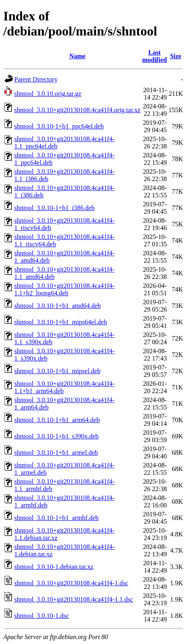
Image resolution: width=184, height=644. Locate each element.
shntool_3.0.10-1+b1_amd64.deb (58, 306)
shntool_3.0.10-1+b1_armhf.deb (57, 518)
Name (78, 56)
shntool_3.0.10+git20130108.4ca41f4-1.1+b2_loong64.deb (64, 289)
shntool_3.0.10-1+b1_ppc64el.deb (59, 126)
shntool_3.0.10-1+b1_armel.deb (56, 453)
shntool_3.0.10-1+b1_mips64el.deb (61, 322)
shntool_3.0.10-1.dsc (42, 616)
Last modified (154, 56)
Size (176, 56)
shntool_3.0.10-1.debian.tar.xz (54, 567)
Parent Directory (36, 79)
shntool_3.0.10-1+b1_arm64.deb (57, 420)
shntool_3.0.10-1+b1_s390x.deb (57, 436)
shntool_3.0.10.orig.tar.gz (48, 94)
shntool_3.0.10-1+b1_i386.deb (54, 208)
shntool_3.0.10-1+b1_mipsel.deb (57, 371)
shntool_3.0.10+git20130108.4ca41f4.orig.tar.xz (77, 110)
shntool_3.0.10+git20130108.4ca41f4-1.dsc (71, 583)
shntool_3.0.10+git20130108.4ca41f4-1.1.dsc (74, 599)
